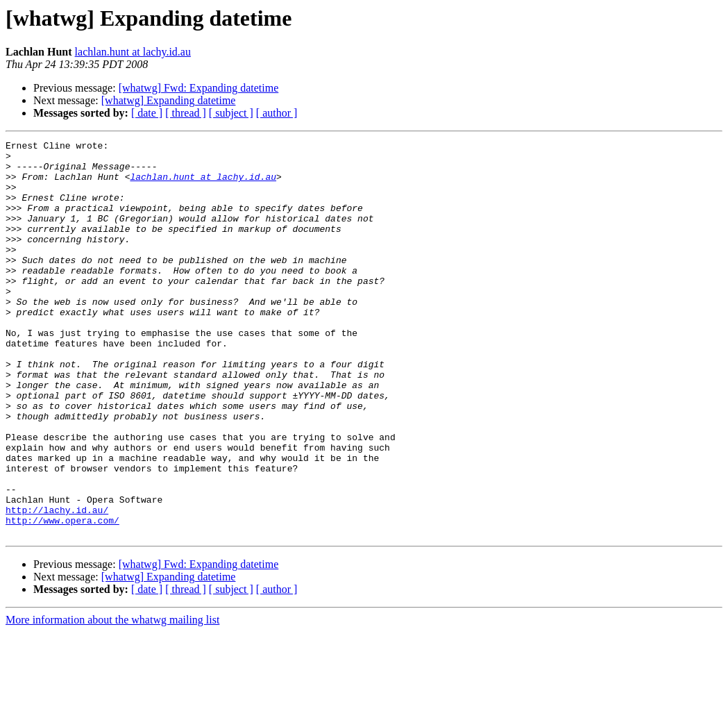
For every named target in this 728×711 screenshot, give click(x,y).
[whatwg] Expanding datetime (169, 100)
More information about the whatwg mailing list (112, 699)
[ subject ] (231, 113)
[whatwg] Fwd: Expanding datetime (199, 88)
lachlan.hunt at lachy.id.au (133, 52)
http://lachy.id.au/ (57, 585)
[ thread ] (186, 113)
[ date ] (147, 113)
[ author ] (277, 113)
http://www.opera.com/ (62, 597)
